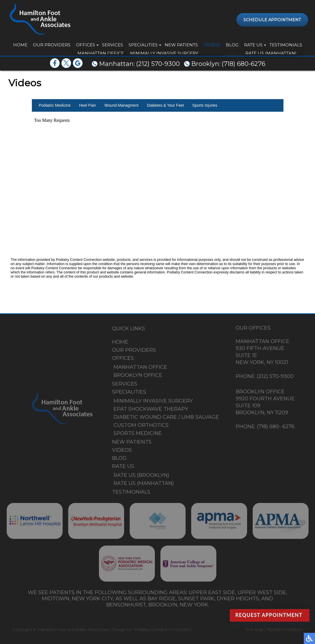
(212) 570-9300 (158, 64)
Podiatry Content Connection (162, 630)
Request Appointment (269, 615)
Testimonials (286, 45)
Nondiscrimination (285, 630)
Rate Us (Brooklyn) (141, 477)
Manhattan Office (140, 369)
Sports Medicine (138, 435)
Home (20, 45)
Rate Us (253, 45)
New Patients (181, 45)
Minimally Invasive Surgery (153, 402)
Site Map (255, 630)
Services (112, 45)
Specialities (143, 45)
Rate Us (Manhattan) (144, 485)
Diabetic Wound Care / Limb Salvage (166, 419)
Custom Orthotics (141, 427)
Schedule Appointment (272, 20)
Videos (212, 45)
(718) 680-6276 (243, 64)
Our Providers (52, 45)
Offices (86, 45)
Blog (232, 45)
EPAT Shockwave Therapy (151, 411)
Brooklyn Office (138, 377)
